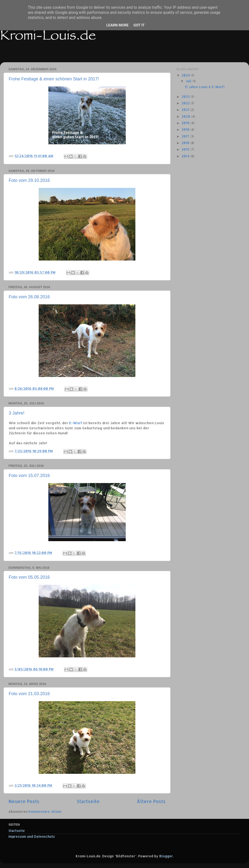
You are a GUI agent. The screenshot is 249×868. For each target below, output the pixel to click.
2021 (186, 110)
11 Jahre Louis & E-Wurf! (205, 87)
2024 (186, 75)
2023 (186, 96)
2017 (186, 136)
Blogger (166, 856)
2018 (186, 129)
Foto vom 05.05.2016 (29, 577)
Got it (139, 25)
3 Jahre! (17, 413)
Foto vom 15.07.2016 (29, 476)
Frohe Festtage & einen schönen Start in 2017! (54, 79)
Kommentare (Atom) (45, 811)
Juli (189, 81)
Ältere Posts (151, 801)
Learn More (117, 25)
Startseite (88, 801)
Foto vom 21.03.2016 (29, 694)
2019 (186, 123)
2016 (186, 143)
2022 (186, 103)
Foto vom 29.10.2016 (29, 180)
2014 (186, 156)
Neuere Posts (24, 801)
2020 (186, 116)
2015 (186, 149)
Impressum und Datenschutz (32, 836)
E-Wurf (76, 423)
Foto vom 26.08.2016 (29, 297)
